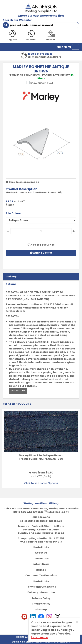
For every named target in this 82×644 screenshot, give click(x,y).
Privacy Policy (41, 604)
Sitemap (41, 609)
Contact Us (41, 558)
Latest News (41, 564)
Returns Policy (41, 598)
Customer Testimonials (41, 575)
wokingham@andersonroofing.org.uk (38, 308)
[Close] (77, 622)
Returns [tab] (11, 284)
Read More (18, 391)
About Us (41, 553)
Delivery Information (41, 592)
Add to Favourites (41, 245)
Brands (41, 570)
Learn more (40, 637)
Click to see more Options (41, 483)
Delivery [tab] (11, 277)
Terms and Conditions (41, 587)
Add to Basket (41, 253)
